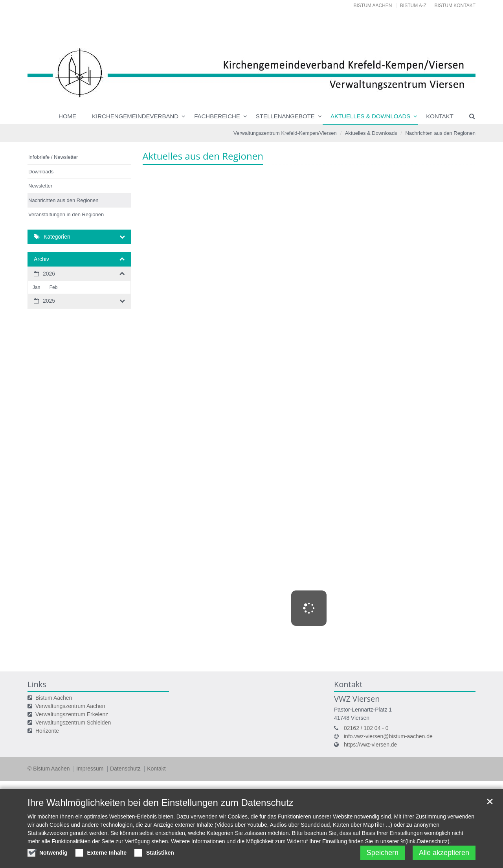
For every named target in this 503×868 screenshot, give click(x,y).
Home (67, 116)
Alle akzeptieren (444, 853)
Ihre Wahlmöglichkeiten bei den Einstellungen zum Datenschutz (161, 803)
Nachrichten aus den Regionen (440, 133)
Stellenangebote (285, 116)
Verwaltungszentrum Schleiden (73, 723)
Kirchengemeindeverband (135, 116)
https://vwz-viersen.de (370, 745)
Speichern (383, 853)
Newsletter (40, 186)
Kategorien (57, 237)
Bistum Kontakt (455, 6)
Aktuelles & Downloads (370, 116)
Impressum (91, 769)
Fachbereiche (217, 116)
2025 (49, 301)
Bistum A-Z (413, 6)
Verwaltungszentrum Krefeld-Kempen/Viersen (285, 133)
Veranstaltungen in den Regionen (66, 214)
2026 (49, 274)
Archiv (41, 259)
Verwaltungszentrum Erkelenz (72, 714)
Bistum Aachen (373, 6)
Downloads (41, 172)
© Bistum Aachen (49, 769)
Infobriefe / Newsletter (53, 157)
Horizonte (47, 731)
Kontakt (440, 116)
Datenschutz (126, 769)
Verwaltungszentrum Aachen (70, 706)
